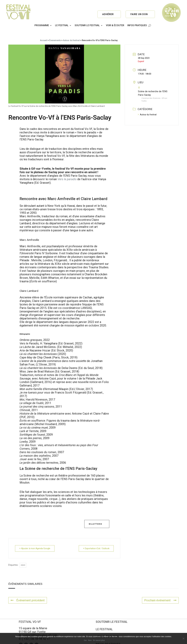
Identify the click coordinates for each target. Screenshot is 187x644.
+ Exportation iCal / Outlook (96, 540)
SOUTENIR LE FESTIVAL (87, 25)
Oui (85, 640)
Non (90, 640)
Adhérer (108, 14)
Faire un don (139, 14)
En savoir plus (99, 640)
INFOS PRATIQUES (137, 25)
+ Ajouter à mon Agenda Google (35, 540)
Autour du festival (71, 32)
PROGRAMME (42, 25)
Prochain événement (160, 592)
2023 (23, 557)
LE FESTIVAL (62, 25)
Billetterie (95, 516)
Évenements (55, 32)
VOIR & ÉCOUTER (115, 25)
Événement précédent (28, 592)
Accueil (44, 32)
